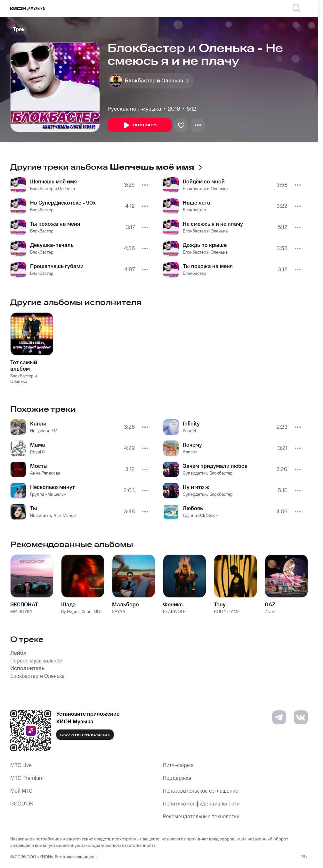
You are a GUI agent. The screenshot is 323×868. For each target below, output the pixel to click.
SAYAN (119, 612)
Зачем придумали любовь (215, 466)
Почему (192, 445)
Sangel (189, 431)
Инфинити (40, 516)
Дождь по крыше (205, 245)
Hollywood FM (44, 431)
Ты (34, 509)
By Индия (70, 612)
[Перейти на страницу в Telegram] (279, 717)
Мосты (39, 466)
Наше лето (197, 203)
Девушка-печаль (52, 245)
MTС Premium (27, 778)
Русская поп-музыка (134, 109)
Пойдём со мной (204, 182)
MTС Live (21, 765)
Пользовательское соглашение (201, 791)
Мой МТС (21, 791)
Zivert (270, 612)
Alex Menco (65, 516)
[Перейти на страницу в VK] (301, 717)
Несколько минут (52, 487)
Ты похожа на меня (55, 224)
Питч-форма (178, 765)
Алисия (190, 452)
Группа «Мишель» (48, 494)
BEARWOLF (174, 612)
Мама (38, 445)
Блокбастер (42, 210)
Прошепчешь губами (57, 266)
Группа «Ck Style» (200, 516)
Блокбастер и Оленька (52, 189)
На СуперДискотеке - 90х (63, 203)
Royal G (37, 452)
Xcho (87, 612)
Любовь (193, 509)
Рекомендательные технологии (201, 817)
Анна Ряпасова (45, 473)
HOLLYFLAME (227, 612)
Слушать (140, 125)
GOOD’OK (22, 804)
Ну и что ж (196, 487)
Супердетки (195, 473)
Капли (38, 424)
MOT (98, 612)
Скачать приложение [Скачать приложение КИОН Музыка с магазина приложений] (85, 735)
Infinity (191, 424)
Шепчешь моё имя (53, 182)
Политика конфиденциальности (201, 804)
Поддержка (177, 778)
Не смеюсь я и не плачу (213, 224)
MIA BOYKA (21, 612)
